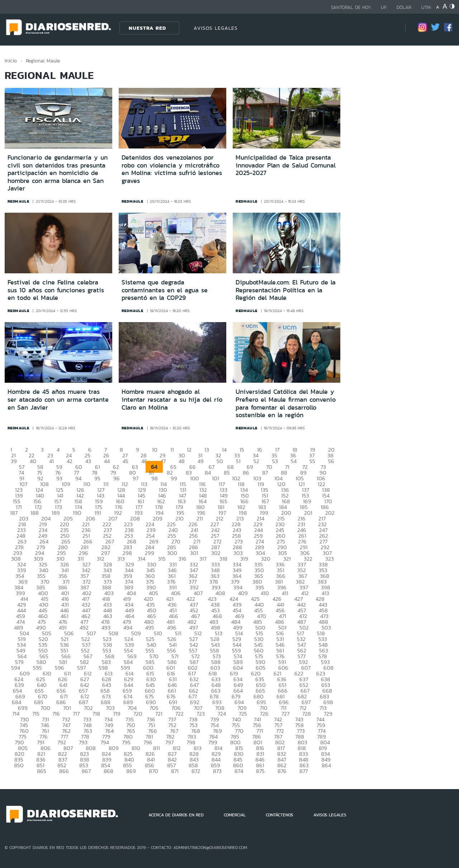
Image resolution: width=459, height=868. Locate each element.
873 (217, 771)
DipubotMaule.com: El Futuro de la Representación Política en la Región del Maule (286, 290)
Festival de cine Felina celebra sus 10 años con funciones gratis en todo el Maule (56, 290)
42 (70, 461)
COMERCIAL (235, 815)
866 (64, 771)
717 (76, 714)
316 (183, 559)
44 (107, 461)
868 (108, 771)
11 (172, 450)
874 (239, 771)
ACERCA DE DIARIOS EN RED (176, 815)
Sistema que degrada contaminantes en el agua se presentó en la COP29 (165, 290)
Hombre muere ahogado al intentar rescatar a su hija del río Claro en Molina (172, 399)
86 (246, 473)
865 (42, 771)
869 (131, 771)
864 (326, 765)
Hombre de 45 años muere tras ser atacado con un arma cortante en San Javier (58, 399)
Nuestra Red (147, 28)
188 (35, 513)
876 (282, 771)
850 (19, 765)
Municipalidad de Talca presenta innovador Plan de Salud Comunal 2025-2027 (286, 165)
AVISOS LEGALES (216, 28)
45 (126, 461)
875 (260, 771)
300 (172, 553)
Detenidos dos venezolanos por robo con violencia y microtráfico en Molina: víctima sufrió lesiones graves (172, 169)
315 (162, 559)
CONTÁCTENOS (280, 815)
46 (144, 461)
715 (36, 714)
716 (56, 714)
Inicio (11, 61)
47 (163, 461)
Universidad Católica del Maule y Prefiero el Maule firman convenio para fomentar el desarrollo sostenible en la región (286, 403)
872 (196, 771)
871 (175, 771)
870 (153, 771)
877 (304, 771)
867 (86, 771)
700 (45, 708)
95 (97, 478)
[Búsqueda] (389, 28)
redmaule (18, 201)
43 (88, 461)
